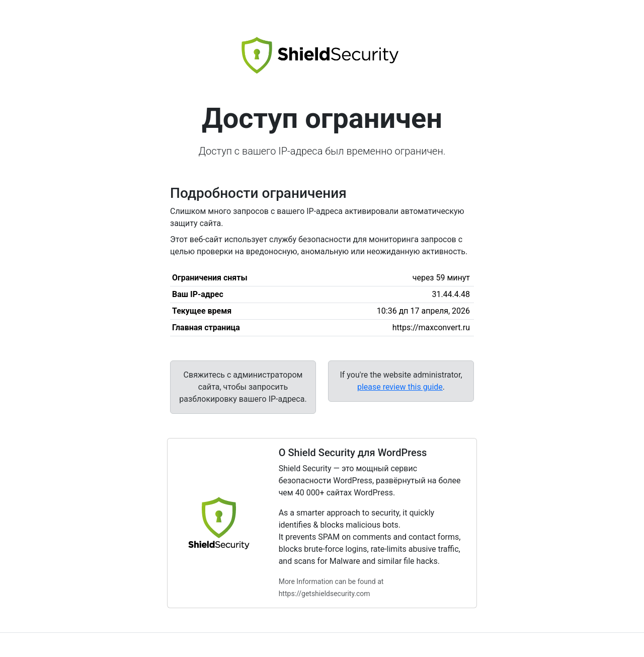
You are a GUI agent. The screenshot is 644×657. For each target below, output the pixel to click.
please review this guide (400, 387)
